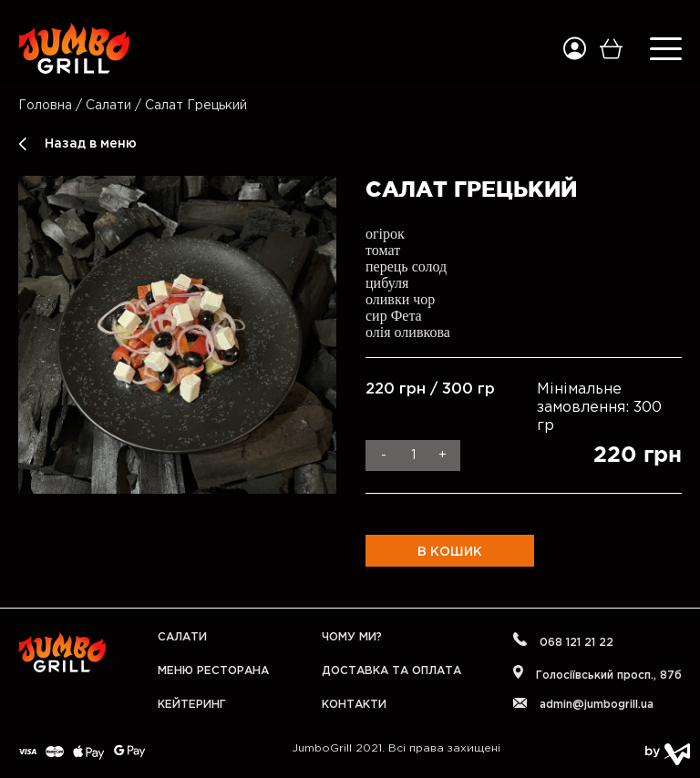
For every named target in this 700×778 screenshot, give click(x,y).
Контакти (354, 705)
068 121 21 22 (563, 640)
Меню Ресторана (213, 671)
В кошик (450, 552)
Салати (110, 106)
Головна (45, 106)
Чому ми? (352, 637)
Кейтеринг (192, 705)
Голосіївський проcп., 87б (597, 673)
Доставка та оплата (391, 671)
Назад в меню (91, 144)
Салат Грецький (196, 106)
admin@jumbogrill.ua (583, 704)
